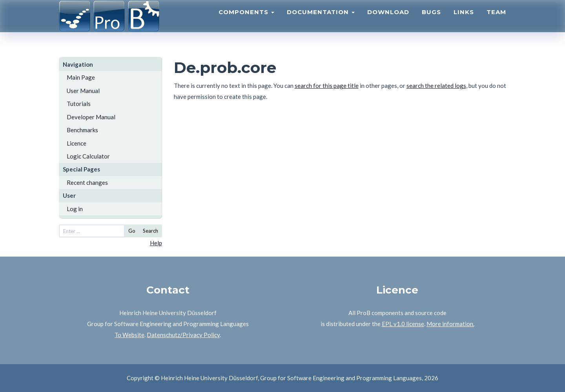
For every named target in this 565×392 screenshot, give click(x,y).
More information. (450, 324)
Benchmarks (82, 130)
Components (246, 22)
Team (496, 22)
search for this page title (327, 86)
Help (156, 243)
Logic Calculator (88, 156)
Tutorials (79, 104)
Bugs (431, 22)
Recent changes (87, 182)
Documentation (321, 22)
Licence (77, 143)
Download (388, 22)
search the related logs (436, 86)
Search (150, 231)
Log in (75, 209)
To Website (129, 335)
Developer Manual (91, 117)
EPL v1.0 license (403, 324)
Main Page (81, 77)
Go (132, 231)
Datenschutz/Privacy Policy (183, 335)
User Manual (83, 91)
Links (464, 22)
